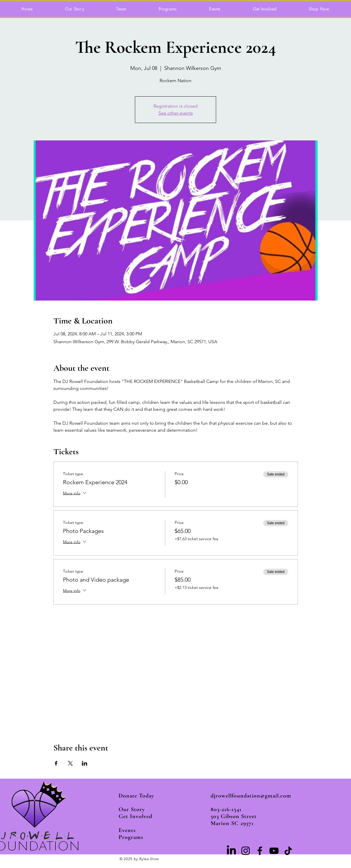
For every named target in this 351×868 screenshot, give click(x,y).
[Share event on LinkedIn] (85, 763)
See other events (176, 113)
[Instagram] (246, 851)
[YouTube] (274, 851)
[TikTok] (288, 851)
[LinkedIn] (231, 851)
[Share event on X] (70, 763)
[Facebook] (260, 851)
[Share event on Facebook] (56, 763)
